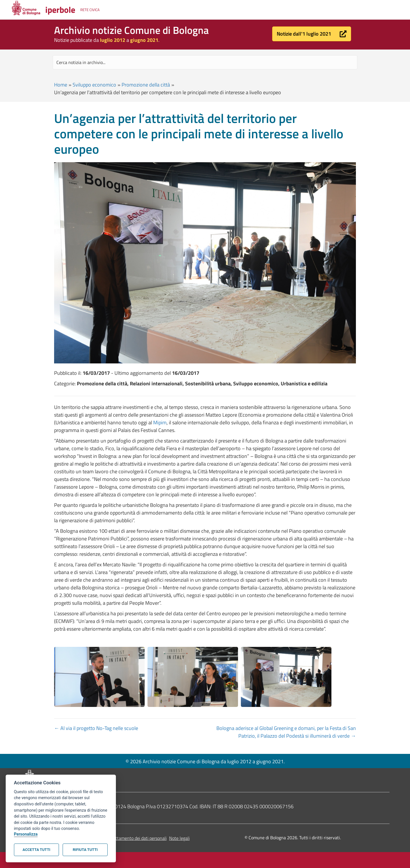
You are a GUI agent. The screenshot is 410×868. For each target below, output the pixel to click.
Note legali (179, 838)
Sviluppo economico (94, 85)
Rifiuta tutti (85, 850)
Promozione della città (146, 85)
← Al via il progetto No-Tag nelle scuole (96, 728)
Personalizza (26, 834)
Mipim (160, 422)
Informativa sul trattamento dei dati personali (123, 838)
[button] (312, 34)
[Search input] (205, 62)
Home (61, 85)
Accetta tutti (36, 850)
